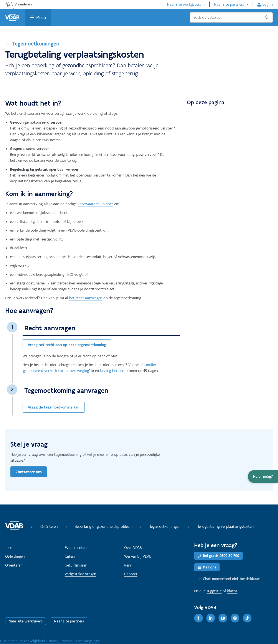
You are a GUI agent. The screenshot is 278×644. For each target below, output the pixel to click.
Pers (128, 565)
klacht (232, 591)
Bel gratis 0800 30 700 (221, 556)
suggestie (214, 591)
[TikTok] (247, 618)
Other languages (87, 641)
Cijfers (70, 556)
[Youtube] (223, 618)
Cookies (67, 641)
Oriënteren (49, 526)
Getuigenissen (76, 565)
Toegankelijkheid (32, 641)
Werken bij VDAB (138, 556)
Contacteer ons (29, 472)
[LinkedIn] (211, 618)
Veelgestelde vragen (80, 574)
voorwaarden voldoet (95, 204)
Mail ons (209, 567)
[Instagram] (235, 618)
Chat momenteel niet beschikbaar (231, 579)
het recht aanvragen (86, 298)
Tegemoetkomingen (36, 44)
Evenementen (76, 548)
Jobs (9, 548)
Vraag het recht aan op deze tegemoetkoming (67, 345)
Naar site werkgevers (184, 4)
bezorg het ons (112, 371)
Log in (268, 4)
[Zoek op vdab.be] (231, 17)
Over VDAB (133, 548)
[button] (263, 477)
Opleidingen (15, 556)
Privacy (53, 641)
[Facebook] (199, 618)
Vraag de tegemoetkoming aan (54, 407)
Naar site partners (229, 4)
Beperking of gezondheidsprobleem (104, 526)
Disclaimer (9, 641)
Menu (41, 17)
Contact (131, 574)
